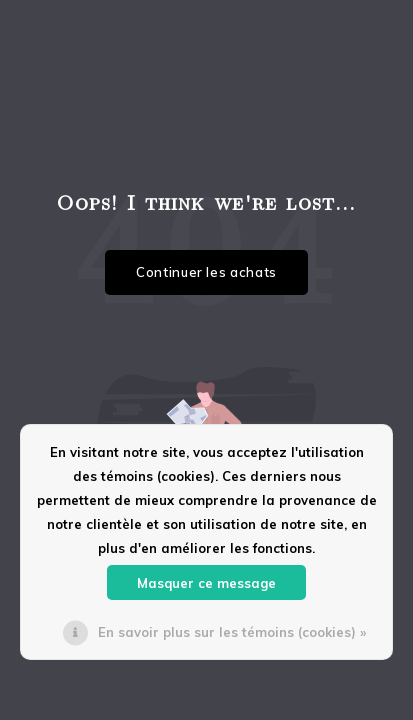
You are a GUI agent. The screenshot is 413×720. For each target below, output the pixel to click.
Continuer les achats (206, 272)
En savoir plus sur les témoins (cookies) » (232, 632)
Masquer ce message (206, 583)
